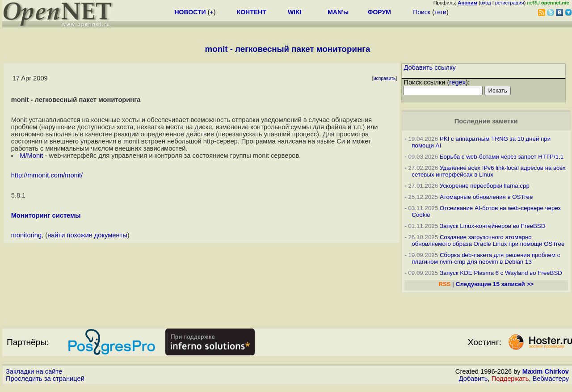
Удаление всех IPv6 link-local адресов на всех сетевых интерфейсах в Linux (488, 171)
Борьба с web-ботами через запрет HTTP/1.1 (502, 157)
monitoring (26, 235)
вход (486, 3)
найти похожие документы (87, 235)
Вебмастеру (551, 379)
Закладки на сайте (34, 371)
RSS (444, 284)
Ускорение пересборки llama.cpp (485, 186)
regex (457, 82)
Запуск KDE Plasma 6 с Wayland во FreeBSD (501, 273)
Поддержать (510, 379)
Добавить (473, 379)
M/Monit (32, 156)
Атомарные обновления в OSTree (486, 197)
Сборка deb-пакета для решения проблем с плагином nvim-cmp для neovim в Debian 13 (486, 258)
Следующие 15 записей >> (495, 284)
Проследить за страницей (45, 379)
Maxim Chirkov (546, 371)
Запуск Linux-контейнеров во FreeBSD (493, 226)
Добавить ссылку (430, 67)
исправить (385, 78)
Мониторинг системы (46, 215)
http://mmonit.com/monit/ (47, 175)
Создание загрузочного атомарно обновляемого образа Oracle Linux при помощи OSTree (488, 240)
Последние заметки (486, 121)
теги (440, 12)
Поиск (422, 12)
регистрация (510, 3)
